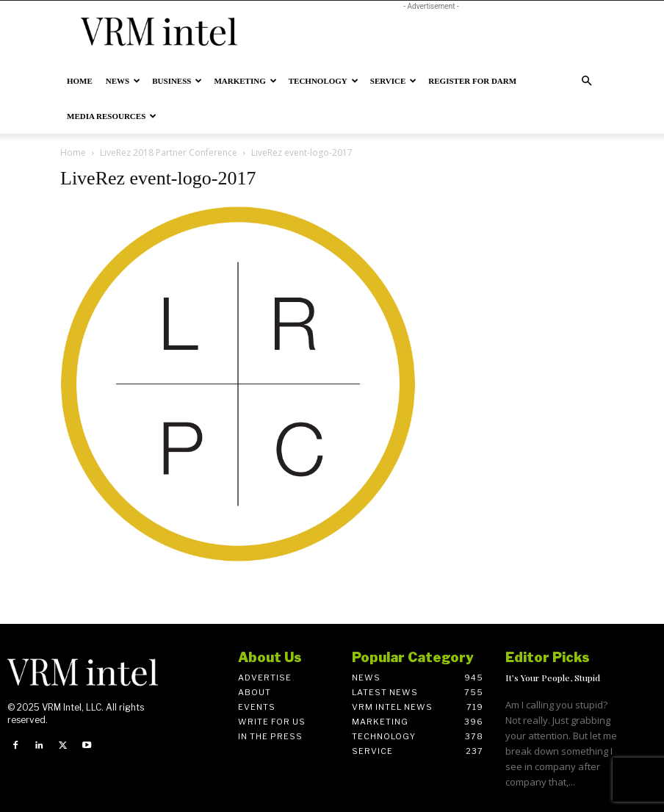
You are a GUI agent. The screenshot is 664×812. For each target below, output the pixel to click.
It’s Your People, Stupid (553, 678)
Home (80, 81)
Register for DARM (472, 81)
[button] (586, 81)
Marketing (245, 81)
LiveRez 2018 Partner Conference (169, 152)
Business (177, 81)
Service (394, 81)
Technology (324, 81)
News (123, 81)
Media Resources (112, 116)
